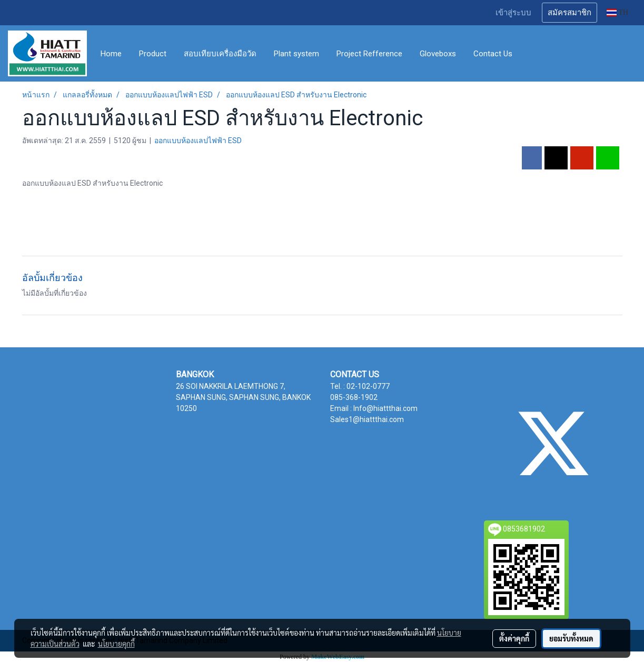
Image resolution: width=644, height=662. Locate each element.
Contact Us (493, 54)
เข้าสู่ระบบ (513, 13)
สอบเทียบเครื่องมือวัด (220, 54)
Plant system (296, 54)
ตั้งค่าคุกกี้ (514, 638)
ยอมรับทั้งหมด (571, 638)
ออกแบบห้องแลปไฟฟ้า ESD (198, 141)
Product (153, 54)
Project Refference (369, 54)
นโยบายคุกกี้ (116, 644)
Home (111, 54)
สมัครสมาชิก (569, 13)
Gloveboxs (438, 54)
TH (617, 12)
